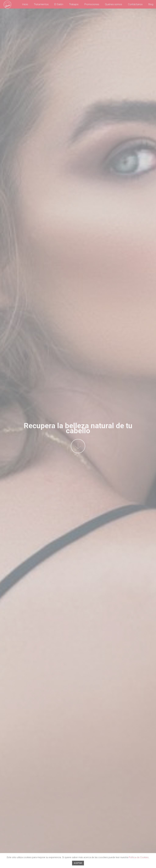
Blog (151, 4)
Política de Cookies (139, 857)
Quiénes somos (113, 4)
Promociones (92, 4)
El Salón (59, 4)
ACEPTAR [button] (78, 863)
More (78, 446)
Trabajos (74, 4)
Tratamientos (41, 4)
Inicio (25, 4)
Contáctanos (135, 4)
